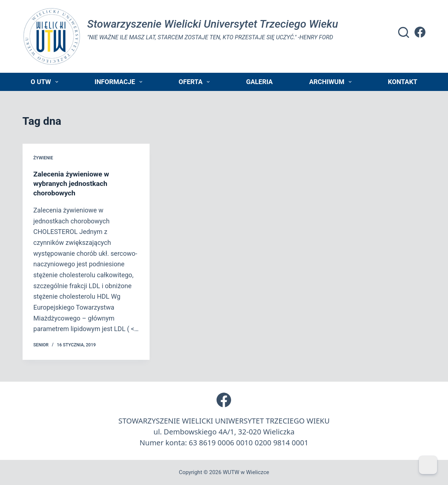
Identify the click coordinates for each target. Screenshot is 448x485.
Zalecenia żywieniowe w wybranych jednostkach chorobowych (73, 183)
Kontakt (403, 82)
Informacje (120, 82)
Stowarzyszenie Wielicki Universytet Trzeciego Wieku (213, 24)
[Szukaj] (404, 32)
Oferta (196, 82)
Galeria (259, 82)
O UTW (46, 82)
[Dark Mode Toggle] (428, 465)
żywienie (43, 158)
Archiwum (332, 82)
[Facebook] (420, 32)
